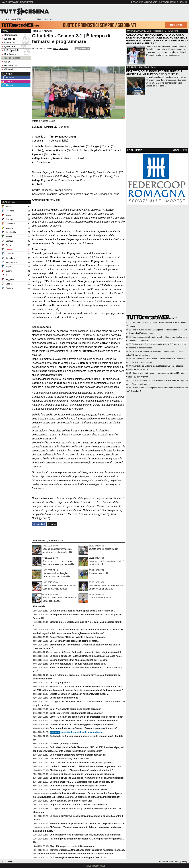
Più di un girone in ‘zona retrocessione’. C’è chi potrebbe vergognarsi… (87, 839)
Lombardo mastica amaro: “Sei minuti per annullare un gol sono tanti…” (87, 766)
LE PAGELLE (134, 67)
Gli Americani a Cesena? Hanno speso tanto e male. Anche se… (83, 611)
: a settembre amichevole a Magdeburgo (76, 732)
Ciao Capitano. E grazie (101, 598)
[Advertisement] (16, 181)
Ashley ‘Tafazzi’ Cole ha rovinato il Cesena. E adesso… (78, 637)
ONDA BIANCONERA (138, 31)
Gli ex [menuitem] (6, 62)
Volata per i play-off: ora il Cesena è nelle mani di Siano (78, 790)
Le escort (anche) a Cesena (64, 744)
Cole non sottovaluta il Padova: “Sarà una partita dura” (78, 664)
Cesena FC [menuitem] (9, 43)
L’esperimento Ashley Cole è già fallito (70, 759)
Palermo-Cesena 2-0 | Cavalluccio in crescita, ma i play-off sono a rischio (87, 823)
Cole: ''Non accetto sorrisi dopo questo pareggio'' (75, 709)
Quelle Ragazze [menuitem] (11, 58)
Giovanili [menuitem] (8, 69)
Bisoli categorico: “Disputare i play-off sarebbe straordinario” (82, 770)
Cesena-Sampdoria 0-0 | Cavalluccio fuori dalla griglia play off (82, 782)
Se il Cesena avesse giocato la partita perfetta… (74, 641)
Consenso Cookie (166, 861)
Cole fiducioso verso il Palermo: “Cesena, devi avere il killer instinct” (85, 835)
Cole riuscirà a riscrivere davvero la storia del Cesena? (78, 755)
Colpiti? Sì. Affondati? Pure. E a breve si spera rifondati (78, 805)
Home (5, 31)
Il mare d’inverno (97, 573)
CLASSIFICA (8, 202)
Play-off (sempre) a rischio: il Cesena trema (72, 846)
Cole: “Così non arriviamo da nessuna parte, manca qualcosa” (82, 763)
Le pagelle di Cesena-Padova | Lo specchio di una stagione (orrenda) (85, 652)
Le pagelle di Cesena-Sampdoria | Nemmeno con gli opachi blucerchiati (87, 778)
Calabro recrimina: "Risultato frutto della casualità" (76, 713)
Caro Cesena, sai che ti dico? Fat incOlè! (71, 801)
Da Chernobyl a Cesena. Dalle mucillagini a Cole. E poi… (79, 857)
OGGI (176, 150)
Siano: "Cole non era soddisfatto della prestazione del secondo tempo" (86, 717)
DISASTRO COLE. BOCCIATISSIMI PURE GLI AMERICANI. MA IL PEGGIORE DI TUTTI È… (154, 73)
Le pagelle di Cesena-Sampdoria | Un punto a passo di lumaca (82, 774)
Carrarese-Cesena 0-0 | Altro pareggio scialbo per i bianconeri (82, 724)
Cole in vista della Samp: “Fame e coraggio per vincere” (79, 786)
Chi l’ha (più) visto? (60, 683)
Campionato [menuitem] (9, 35)
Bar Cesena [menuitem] (9, 54)
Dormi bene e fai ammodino (64, 698)
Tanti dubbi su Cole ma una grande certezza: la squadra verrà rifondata (86, 736)
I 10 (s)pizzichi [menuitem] (10, 50)
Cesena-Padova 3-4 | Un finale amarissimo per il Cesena (79, 660)
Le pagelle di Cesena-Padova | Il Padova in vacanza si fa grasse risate (86, 656)
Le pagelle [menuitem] (8, 39)
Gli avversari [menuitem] (10, 66)
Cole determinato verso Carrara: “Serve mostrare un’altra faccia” (83, 728)
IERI (185, 150)
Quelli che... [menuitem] (9, 47)
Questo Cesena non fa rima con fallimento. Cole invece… (79, 694)
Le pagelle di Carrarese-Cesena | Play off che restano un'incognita (84, 721)
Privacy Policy (181, 861)
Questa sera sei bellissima (102, 549)
